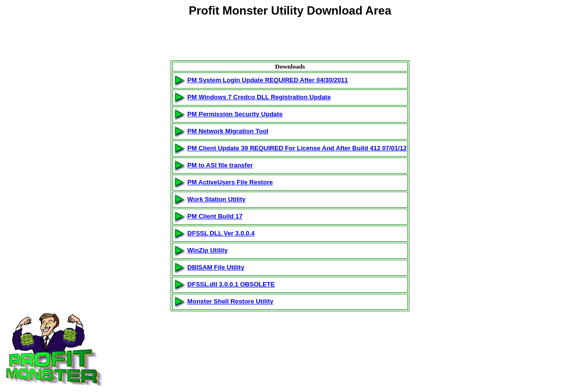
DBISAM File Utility (216, 267)
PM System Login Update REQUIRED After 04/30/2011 (267, 80)
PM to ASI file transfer (220, 165)
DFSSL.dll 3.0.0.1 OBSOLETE (231, 284)
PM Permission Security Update (235, 114)
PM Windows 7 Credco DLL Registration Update (259, 97)
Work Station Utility (216, 199)
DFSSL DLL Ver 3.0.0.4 (221, 233)
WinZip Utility (207, 250)
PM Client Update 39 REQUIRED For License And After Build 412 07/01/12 (297, 148)
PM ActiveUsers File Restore (230, 182)
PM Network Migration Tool (228, 131)
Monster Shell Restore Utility (230, 301)
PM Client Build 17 (215, 216)
